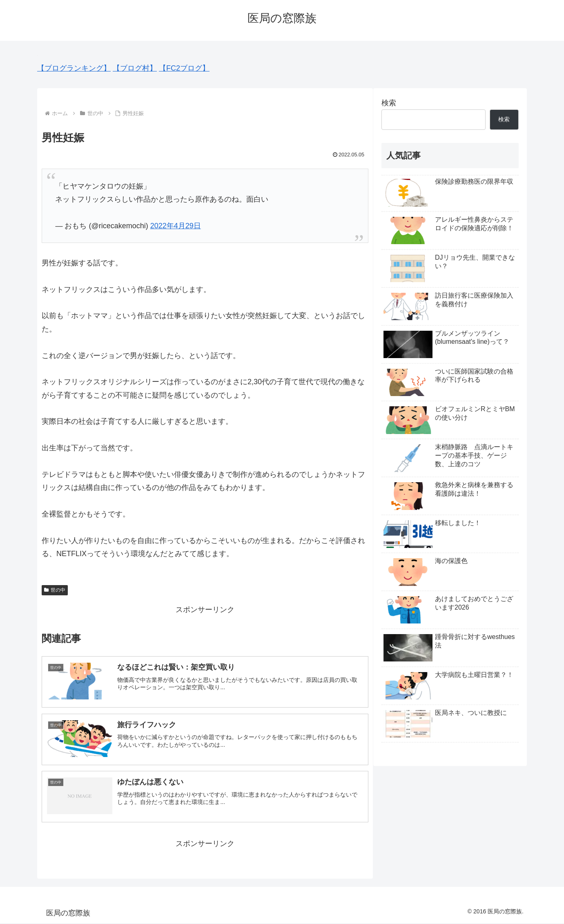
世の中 (55, 590)
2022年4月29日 (176, 226)
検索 (389, 103)
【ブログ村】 (135, 68)
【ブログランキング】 (74, 68)
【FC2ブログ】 (184, 68)
